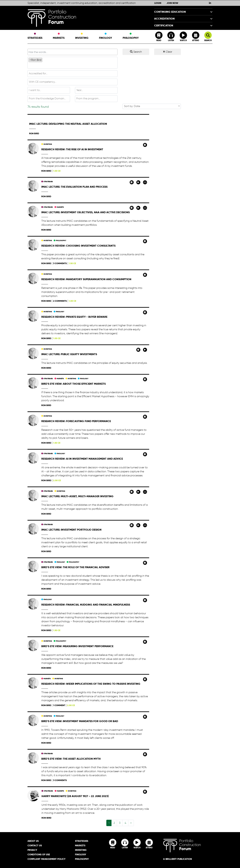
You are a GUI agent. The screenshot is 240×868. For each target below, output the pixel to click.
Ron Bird (34, 133)
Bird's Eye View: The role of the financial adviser (75, 567)
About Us (33, 841)
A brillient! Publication (177, 859)
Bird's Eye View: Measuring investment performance (77, 646)
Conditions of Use (39, 854)
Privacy (32, 850)
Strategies (35, 36)
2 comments (60, 301)
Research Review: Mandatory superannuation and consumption (86, 279)
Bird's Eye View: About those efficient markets (73, 384)
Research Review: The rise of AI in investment (72, 149)
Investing (82, 36)
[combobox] (72, 63)
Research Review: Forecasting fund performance (76, 421)
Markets (59, 36)
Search (136, 52)
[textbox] (72, 65)
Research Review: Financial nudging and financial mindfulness (86, 605)
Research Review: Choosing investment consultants (78, 246)
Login (158, 3)
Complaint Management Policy (46, 859)
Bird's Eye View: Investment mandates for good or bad (80, 721)
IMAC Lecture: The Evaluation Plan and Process (74, 187)
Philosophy (131, 36)
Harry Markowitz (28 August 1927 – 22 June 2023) (75, 796)
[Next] (131, 823)
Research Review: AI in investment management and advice (82, 459)
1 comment (59, 705)
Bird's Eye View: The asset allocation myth (71, 759)
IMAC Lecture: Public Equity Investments (69, 354)
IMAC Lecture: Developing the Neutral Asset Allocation (68, 124)
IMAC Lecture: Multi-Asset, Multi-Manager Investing (77, 496)
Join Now (172, 3)
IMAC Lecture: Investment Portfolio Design (71, 530)
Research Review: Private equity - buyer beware (74, 317)
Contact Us (35, 845)
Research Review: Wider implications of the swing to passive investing (91, 684)
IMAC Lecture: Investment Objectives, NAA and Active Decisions (85, 212)
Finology (105, 36)
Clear (168, 52)
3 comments (60, 263)
